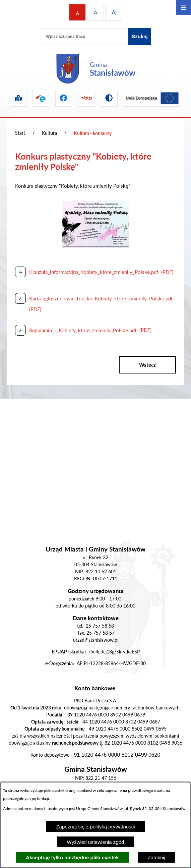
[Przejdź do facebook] (64, 98)
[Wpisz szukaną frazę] (84, 37)
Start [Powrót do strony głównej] (20, 133)
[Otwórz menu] (183, 8)
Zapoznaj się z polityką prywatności (95, 827)
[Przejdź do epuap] (41, 98)
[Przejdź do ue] (152, 98)
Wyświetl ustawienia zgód (96, 842)
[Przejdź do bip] (86, 98)
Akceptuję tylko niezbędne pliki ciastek (72, 857)
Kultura (49, 133)
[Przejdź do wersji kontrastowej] (109, 98)
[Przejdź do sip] (18, 98)
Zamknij (157, 857)
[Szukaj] (140, 37)
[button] (95, 246)
